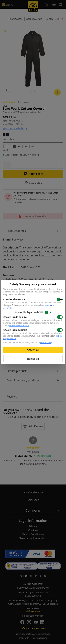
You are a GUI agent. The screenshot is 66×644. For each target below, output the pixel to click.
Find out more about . (29, 307)
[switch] (60, 299)
